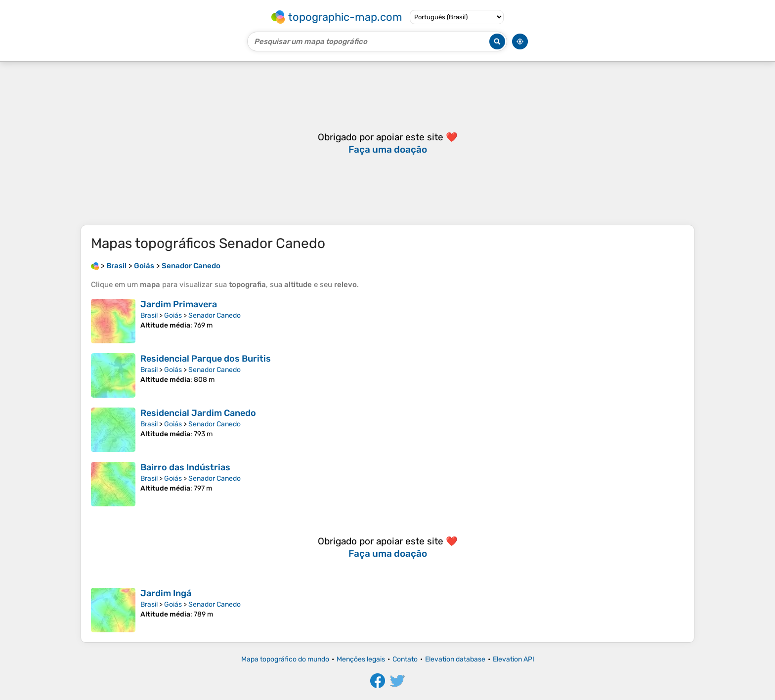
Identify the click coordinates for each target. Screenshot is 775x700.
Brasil (149, 315)
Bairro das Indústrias (185, 467)
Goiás (173, 315)
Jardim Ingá (166, 593)
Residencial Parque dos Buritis (206, 359)
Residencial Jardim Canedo (198, 413)
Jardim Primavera (179, 304)
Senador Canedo (215, 315)
